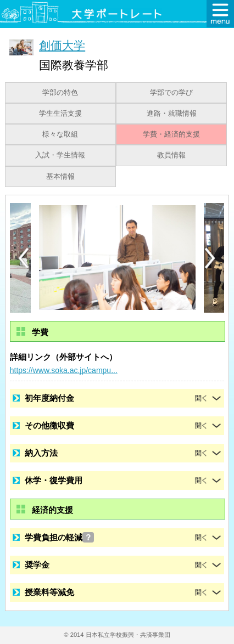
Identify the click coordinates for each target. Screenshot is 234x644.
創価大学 (62, 45)
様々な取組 (60, 134)
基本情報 (60, 177)
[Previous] (24, 258)
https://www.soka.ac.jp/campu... (64, 370)
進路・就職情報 (172, 114)
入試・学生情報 (60, 155)
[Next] (210, 258)
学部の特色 (60, 93)
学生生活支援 (60, 114)
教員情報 (171, 155)
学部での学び (171, 93)
